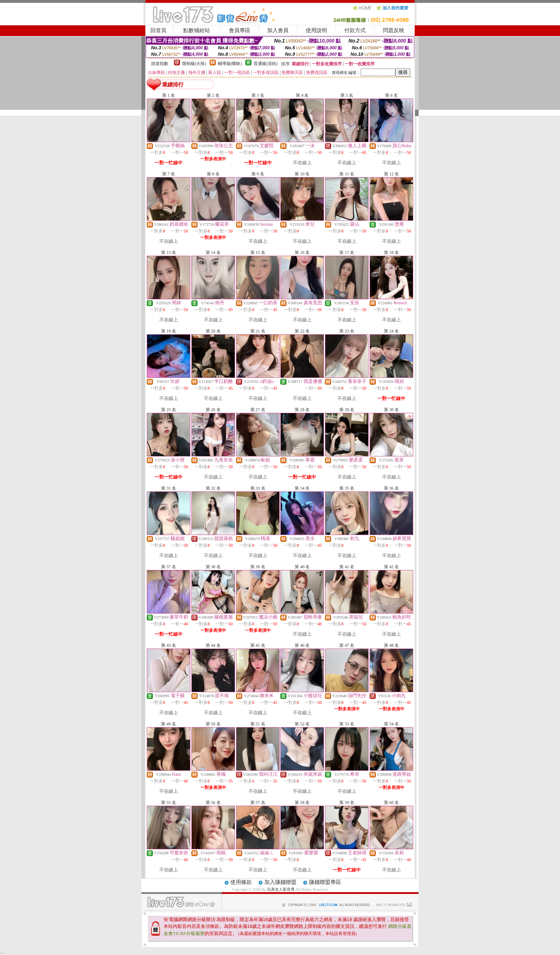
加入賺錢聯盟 (280, 882)
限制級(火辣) (194, 64)
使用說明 (316, 30)
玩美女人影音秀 (281, 889)
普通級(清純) (266, 64)
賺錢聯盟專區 (325, 882)
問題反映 (394, 30)
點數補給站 (197, 30)
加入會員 (278, 30)
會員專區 (240, 30)
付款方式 (355, 30)
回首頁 (158, 30)
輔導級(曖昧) (230, 64)
